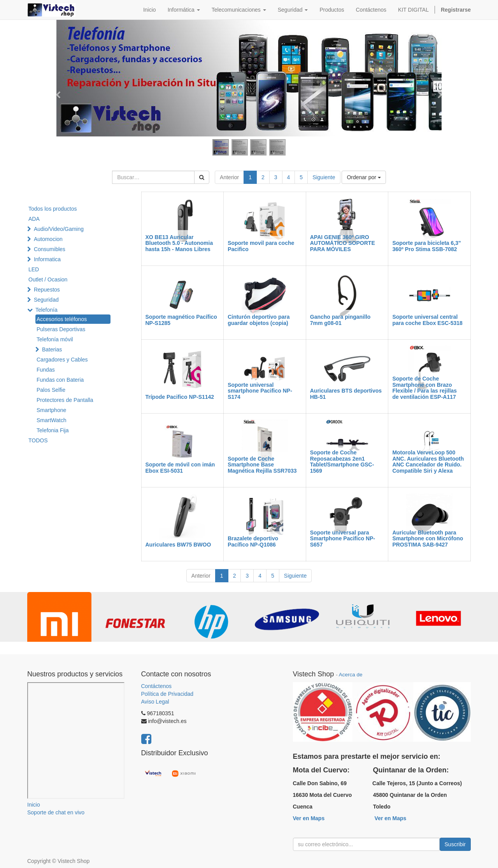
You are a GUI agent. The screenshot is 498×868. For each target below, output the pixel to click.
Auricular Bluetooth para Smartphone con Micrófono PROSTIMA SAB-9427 (428, 539)
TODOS (38, 440)
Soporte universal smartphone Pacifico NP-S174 (260, 391)
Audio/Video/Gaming (59, 229)
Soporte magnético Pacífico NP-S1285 (181, 320)
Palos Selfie (51, 390)
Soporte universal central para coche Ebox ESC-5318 (427, 320)
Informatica (47, 259)
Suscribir (455, 844)
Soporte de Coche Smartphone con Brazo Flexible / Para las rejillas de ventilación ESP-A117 (424, 388)
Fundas (46, 370)
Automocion (48, 239)
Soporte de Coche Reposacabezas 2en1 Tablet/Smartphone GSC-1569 (342, 461)
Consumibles (50, 249)
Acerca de (351, 675)
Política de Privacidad (167, 694)
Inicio (34, 805)
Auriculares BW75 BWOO (178, 545)
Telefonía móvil (55, 339)
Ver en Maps (309, 818)
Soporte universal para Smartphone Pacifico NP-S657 (343, 539)
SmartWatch (52, 420)
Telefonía (46, 310)
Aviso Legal (155, 702)
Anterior (229, 177)
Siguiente (324, 177)
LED (34, 269)
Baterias (52, 349)
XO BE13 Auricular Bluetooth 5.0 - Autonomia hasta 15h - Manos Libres (179, 243)
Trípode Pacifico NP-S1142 (180, 397)
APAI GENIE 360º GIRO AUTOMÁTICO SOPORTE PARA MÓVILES (343, 243)
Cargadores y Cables (62, 360)
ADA (34, 219)
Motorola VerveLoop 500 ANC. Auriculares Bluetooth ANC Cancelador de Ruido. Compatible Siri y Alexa (428, 461)
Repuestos (47, 290)
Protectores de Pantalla (65, 400)
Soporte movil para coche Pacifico (261, 246)
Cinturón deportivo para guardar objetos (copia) (259, 320)
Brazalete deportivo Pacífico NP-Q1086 (253, 541)
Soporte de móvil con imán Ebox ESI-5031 (180, 467)
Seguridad (46, 300)
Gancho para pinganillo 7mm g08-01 (340, 320)
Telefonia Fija (53, 430)
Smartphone (51, 410)
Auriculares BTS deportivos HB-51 (346, 394)
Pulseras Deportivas (61, 329)
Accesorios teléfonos (62, 319)
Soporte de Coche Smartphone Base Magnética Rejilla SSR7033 (262, 465)
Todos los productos (53, 209)
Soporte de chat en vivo (56, 812)
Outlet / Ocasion (48, 279)
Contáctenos (157, 686)
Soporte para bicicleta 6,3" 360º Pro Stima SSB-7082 (426, 246)
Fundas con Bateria (60, 380)
